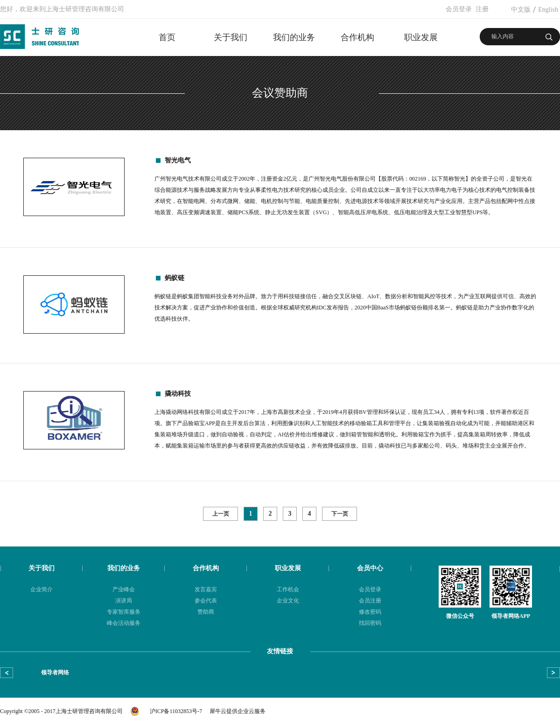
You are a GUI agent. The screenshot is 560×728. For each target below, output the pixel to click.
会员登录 (459, 9)
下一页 (340, 514)
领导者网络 (55, 672)
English (548, 10)
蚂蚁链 (175, 278)
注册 (482, 9)
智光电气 (178, 160)
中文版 (521, 10)
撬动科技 (178, 394)
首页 (167, 37)
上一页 (221, 514)
